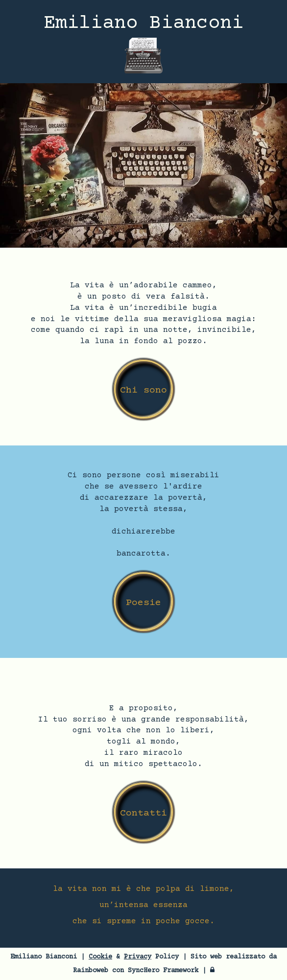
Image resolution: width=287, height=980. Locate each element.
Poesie (143, 603)
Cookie (100, 957)
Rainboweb (91, 971)
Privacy (138, 957)
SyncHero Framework (163, 971)
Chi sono (143, 390)
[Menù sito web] (143, 59)
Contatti (143, 813)
